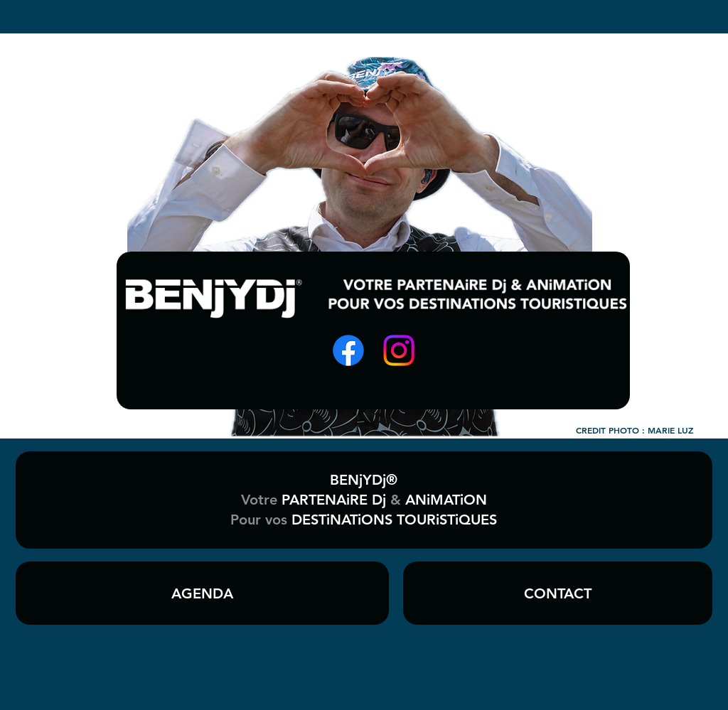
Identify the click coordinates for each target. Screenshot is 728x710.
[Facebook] (348, 350)
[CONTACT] (558, 593)
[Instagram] (399, 350)
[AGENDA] (202, 593)
